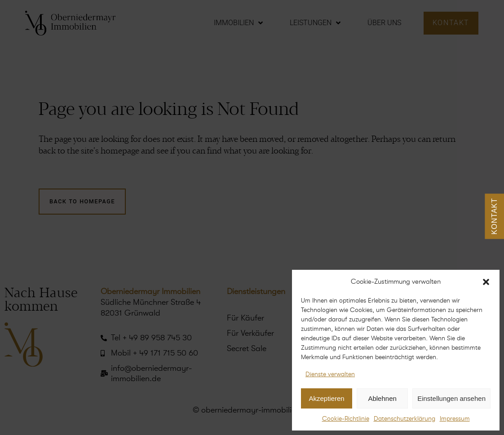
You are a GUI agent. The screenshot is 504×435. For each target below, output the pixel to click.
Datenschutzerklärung (405, 419)
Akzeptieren (326, 398)
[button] (486, 282)
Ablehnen (382, 398)
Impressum (455, 419)
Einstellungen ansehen (451, 398)
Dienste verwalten (330, 374)
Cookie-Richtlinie (346, 419)
